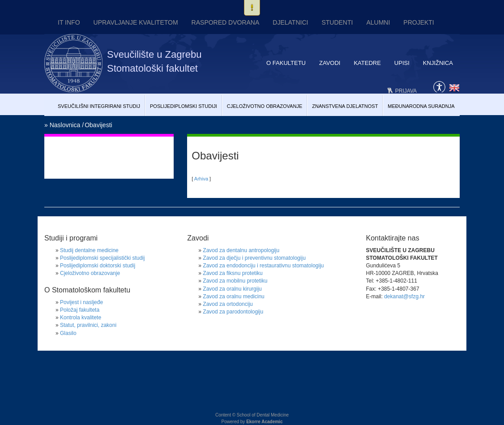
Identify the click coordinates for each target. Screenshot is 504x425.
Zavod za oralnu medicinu (233, 296)
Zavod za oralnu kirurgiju (232, 289)
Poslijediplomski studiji (184, 106)
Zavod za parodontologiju (233, 312)
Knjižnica (438, 63)
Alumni (378, 22)
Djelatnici (290, 22)
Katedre (367, 63)
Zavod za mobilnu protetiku (235, 281)
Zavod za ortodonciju (228, 304)
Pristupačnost (439, 86)
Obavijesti (98, 125)
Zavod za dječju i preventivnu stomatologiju (254, 258)
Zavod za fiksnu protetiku (233, 273)
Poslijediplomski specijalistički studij (102, 258)
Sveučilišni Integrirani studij (99, 106)
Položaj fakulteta (80, 310)
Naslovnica (65, 125)
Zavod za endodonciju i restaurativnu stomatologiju (263, 266)
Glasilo (68, 333)
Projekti (419, 22)
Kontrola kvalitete (81, 318)
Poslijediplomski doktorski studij (98, 266)
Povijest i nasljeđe (81, 302)
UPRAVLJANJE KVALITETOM (136, 22)
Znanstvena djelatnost (345, 106)
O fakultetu (286, 63)
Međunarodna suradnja (421, 106)
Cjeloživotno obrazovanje (265, 106)
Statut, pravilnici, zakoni (88, 325)
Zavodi (330, 63)
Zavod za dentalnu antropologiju (241, 250)
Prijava (406, 91)
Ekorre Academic (264, 422)
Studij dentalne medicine (89, 250)
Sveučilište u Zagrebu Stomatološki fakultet (154, 61)
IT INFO (69, 22)
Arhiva (201, 179)
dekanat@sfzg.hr (404, 296)
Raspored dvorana (226, 22)
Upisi (402, 63)
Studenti (337, 22)
